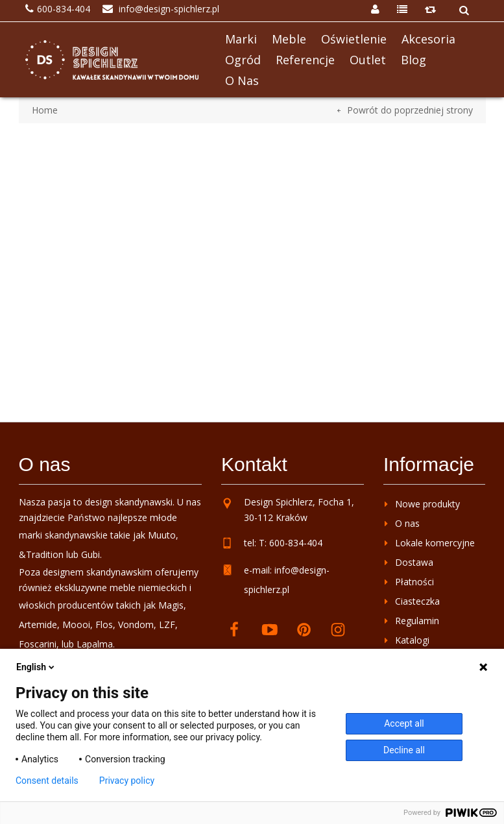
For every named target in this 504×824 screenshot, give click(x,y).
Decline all (404, 750)
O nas (242, 80)
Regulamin (417, 621)
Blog (414, 60)
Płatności (414, 582)
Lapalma (95, 644)
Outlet (368, 60)
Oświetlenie (354, 39)
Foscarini (38, 644)
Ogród (243, 60)
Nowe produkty (427, 504)
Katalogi (412, 640)
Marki (241, 39)
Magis (171, 605)
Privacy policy (127, 781)
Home (45, 110)
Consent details (47, 781)
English (36, 667)
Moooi (76, 624)
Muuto (162, 535)
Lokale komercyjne (435, 543)
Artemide (38, 624)
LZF (167, 624)
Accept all (404, 723)
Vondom (136, 624)
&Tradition (41, 554)
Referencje (305, 60)
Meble (289, 39)
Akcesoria (428, 39)
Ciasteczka (417, 601)
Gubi (90, 554)
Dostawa (414, 562)
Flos (104, 624)
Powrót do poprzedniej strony (410, 110)
